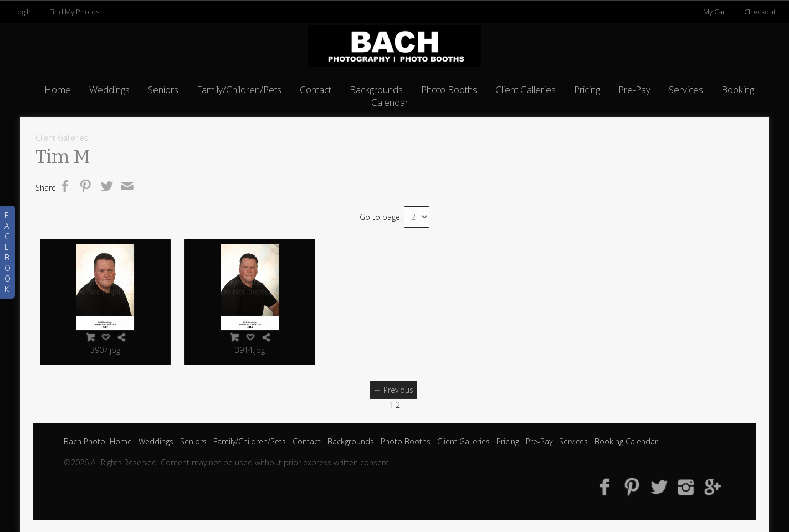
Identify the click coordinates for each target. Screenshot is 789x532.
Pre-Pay (634, 89)
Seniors (163, 89)
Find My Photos (74, 12)
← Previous (393, 390)
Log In (23, 12)
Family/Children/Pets (239, 89)
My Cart (716, 12)
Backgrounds (376, 89)
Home (58, 89)
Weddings (109, 89)
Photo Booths (449, 89)
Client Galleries (526, 89)
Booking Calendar (626, 441)
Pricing (587, 89)
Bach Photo (84, 441)
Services (686, 89)
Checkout (760, 12)
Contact (316, 89)
